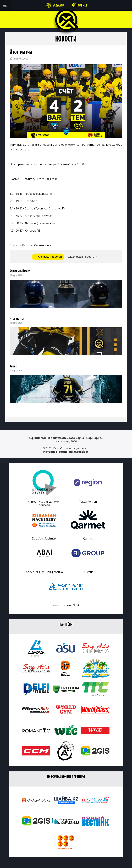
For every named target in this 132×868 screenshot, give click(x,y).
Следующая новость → (82, 257)
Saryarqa (58, 6)
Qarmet (83, 6)
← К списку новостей (48, 257)
